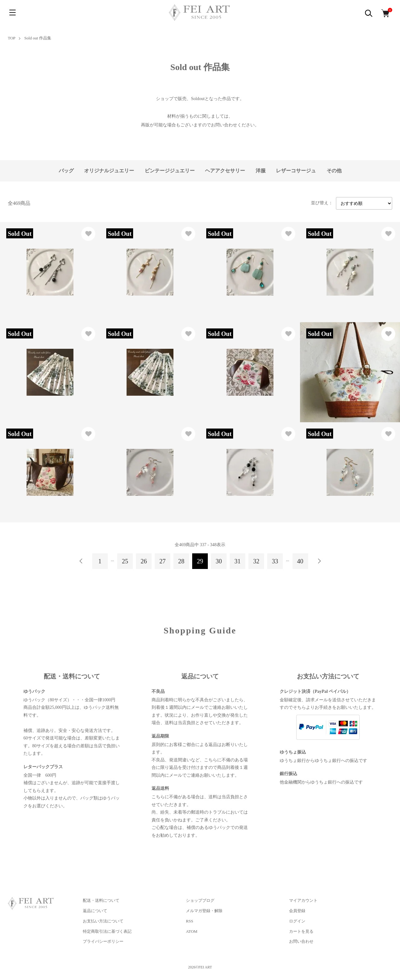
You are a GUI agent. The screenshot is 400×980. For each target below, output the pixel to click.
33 (275, 561)
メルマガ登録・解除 (204, 911)
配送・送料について (101, 900)
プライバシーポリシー (103, 941)
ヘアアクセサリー (225, 171)
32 (256, 561)
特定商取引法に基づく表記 (107, 931)
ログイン (297, 921)
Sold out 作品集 (38, 38)
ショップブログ (200, 900)
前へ (81, 561)
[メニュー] (12, 13)
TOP (12, 38)
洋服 (261, 171)
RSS (190, 921)
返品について (95, 911)
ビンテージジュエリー (170, 171)
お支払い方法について (103, 921)
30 (219, 561)
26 (144, 561)
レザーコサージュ (296, 171)
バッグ (66, 171)
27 (162, 561)
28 (181, 561)
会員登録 (297, 911)
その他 (334, 171)
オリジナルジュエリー (109, 171)
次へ (319, 561)
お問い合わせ (301, 941)
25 (125, 561)
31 (237, 561)
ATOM (192, 931)
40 (300, 561)
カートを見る (301, 931)
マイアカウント (303, 900)
